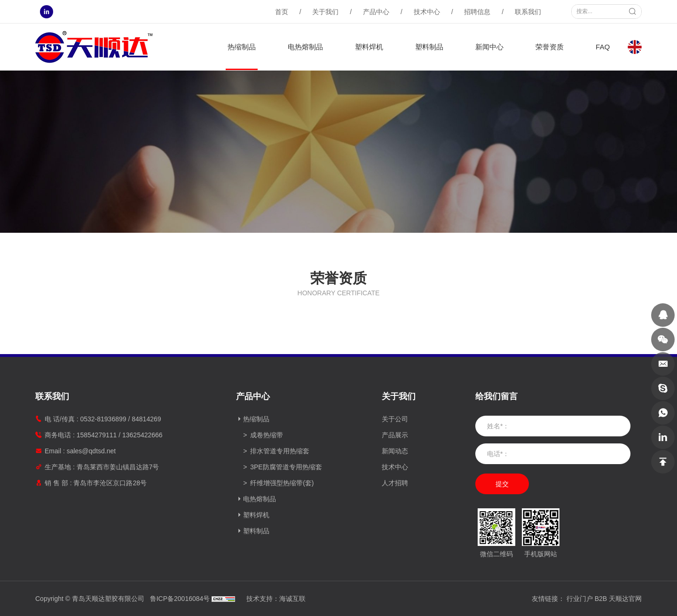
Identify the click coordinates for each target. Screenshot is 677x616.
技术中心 (427, 12)
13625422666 (142, 435)
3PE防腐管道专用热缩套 (286, 467)
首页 (282, 12)
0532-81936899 (103, 419)
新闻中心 (489, 47)
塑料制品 (429, 47)
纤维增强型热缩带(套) (282, 483)
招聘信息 (477, 12)
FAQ (603, 47)
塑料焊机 (369, 47)
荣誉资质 (550, 47)
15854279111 (97, 435)
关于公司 (395, 419)
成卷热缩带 (267, 435)
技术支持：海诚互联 (276, 599)
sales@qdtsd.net (91, 451)
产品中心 (376, 12)
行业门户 (580, 599)
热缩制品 (242, 47)
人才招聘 (395, 483)
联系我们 (528, 12)
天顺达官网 (625, 599)
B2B (601, 599)
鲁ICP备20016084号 (180, 599)
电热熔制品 (305, 47)
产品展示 (395, 435)
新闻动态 (395, 451)
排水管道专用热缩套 (280, 451)
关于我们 (325, 12)
